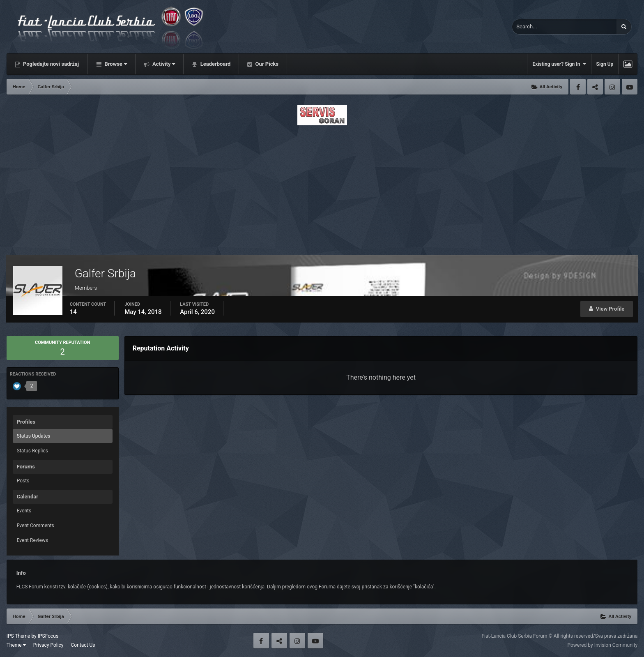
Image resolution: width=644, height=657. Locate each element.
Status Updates (34, 436)
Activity (163, 64)
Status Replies (32, 451)
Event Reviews (32, 540)
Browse (115, 64)
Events (24, 511)
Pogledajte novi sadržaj (51, 64)
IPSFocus (48, 636)
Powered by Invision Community (603, 645)
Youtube (630, 87)
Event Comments (36, 526)
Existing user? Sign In (559, 64)
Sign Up (605, 64)
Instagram (612, 87)
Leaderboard (215, 64)
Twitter (595, 87)
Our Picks (266, 64)
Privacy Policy (48, 645)
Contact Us (83, 645)
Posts (23, 481)
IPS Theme (18, 636)
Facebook (578, 87)
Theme (16, 645)
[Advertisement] (322, 188)
